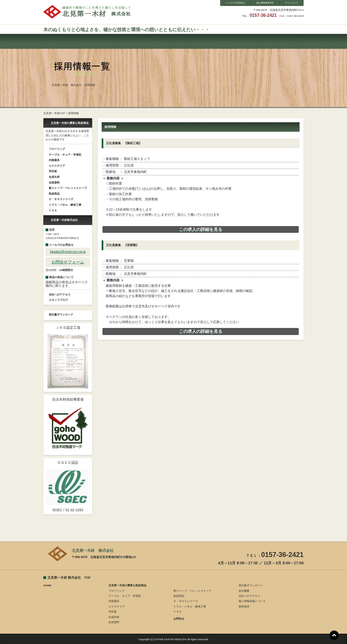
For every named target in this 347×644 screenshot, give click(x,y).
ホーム (62, 41)
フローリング (57, 149)
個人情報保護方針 (265, 3)
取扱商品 (54, 194)
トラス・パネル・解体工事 (65, 205)
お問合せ (135, 41)
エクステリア (57, 166)
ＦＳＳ (53, 210)
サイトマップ (292, 3)
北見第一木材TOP (54, 113)
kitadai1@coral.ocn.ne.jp (68, 252)
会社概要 (171, 41)
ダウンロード (245, 41)
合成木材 (54, 177)
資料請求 (244, 606)
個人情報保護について (252, 601)
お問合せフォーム (68, 262)
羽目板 (53, 171)
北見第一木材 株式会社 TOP (69, 577)
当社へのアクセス (60, 294)
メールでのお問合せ (235, 3)
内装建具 (54, 160)
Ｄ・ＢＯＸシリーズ (61, 199)
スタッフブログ (208, 41)
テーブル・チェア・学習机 (65, 155)
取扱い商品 (98, 41)
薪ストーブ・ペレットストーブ (68, 188)
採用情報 (281, 41)
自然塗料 (54, 183)
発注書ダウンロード (61, 315)
